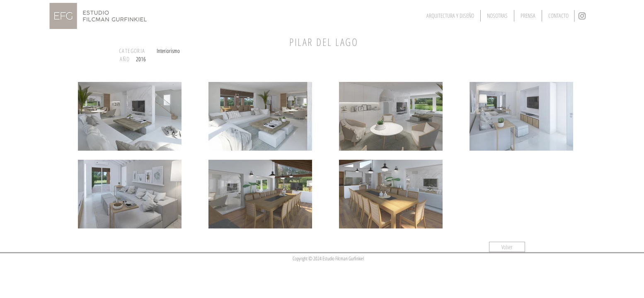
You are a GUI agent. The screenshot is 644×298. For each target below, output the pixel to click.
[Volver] (507, 247)
